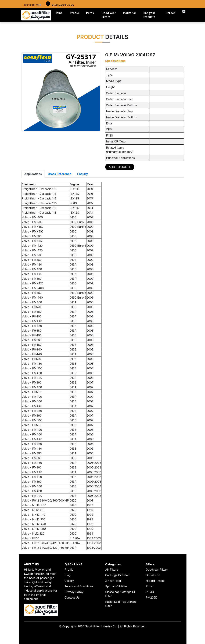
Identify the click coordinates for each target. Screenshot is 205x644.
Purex (90, 13)
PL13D (150, 592)
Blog (67, 575)
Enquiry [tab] (83, 174)
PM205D (152, 598)
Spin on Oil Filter (116, 586)
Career (170, 13)
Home (59, 13)
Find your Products (149, 15)
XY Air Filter (113, 581)
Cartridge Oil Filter (117, 575)
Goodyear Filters (157, 570)
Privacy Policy (74, 592)
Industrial (129, 13)
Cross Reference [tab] (60, 174)
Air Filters (112, 570)
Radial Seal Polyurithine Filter (121, 604)
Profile (74, 13)
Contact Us (72, 598)
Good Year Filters (109, 15)
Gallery (69, 581)
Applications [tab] (33, 174)
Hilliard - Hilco (155, 581)
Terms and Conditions (79, 586)
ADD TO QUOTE (120, 167)
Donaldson (153, 575)
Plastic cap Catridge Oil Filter (120, 594)
